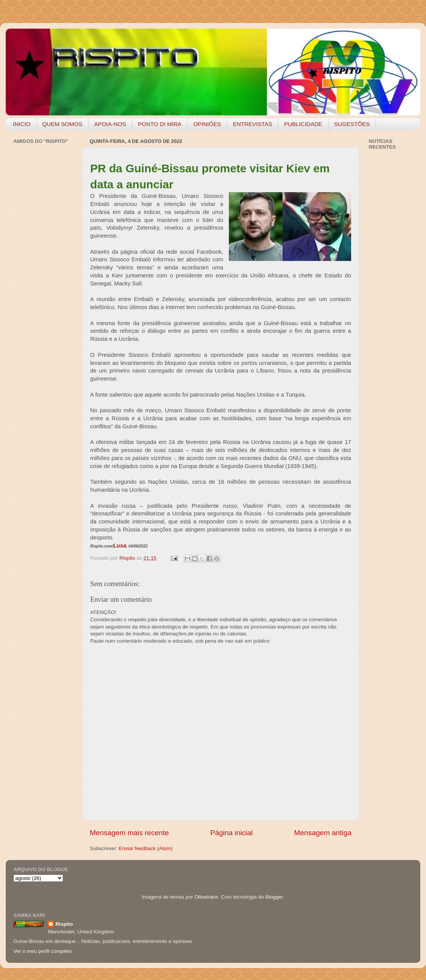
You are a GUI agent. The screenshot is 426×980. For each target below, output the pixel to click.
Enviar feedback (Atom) (146, 848)
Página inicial (231, 833)
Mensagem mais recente (129, 833)
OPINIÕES (207, 124)
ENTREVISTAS (252, 124)
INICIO (22, 124)
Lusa (120, 546)
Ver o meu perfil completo (43, 951)
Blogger (274, 897)
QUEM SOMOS (62, 124)
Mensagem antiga (323, 833)
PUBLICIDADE (303, 124)
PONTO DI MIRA (160, 124)
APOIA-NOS (110, 124)
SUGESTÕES (352, 124)
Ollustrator (206, 897)
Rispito (64, 924)
